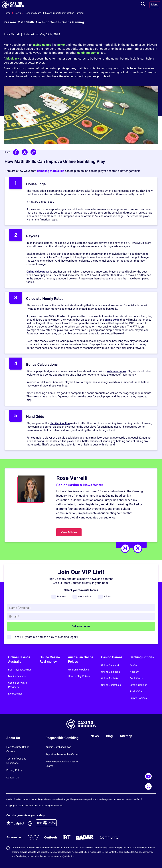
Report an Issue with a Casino (62, 754)
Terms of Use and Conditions (16, 761)
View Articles (69, 532)
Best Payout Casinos (20, 670)
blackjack (13, 59)
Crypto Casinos (138, 698)
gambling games (88, 53)
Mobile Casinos (17, 676)
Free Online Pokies (78, 670)
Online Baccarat (110, 665)
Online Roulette (110, 678)
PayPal (134, 665)
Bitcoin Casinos (138, 685)
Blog (109, 736)
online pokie (112, 320)
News (18, 13)
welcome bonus (117, 371)
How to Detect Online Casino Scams (62, 764)
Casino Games (112, 657)
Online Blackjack (110, 672)
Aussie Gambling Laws (58, 747)
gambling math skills (51, 171)
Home (7, 13)
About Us (13, 738)
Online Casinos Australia (19, 659)
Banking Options (142, 657)
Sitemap (126, 736)
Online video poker (38, 272)
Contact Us (13, 778)
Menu (155, 5)
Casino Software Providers (17, 685)
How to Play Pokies (79, 676)
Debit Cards (136, 678)
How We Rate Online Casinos (18, 749)
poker (61, 45)
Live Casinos (15, 694)
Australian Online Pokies (81, 659)
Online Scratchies (111, 685)
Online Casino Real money (50, 659)
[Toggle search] (143, 5)
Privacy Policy (14, 770)
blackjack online (60, 423)
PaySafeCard (137, 692)
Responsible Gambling (62, 738)
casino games (42, 45)
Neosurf (134, 672)
